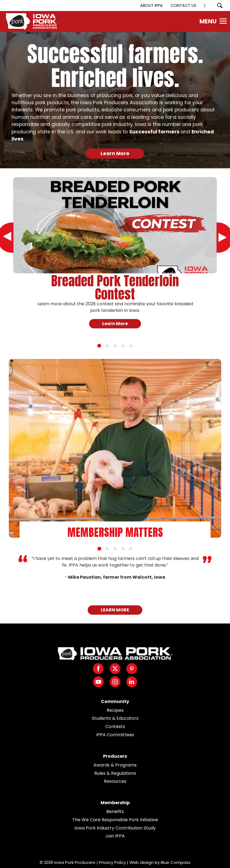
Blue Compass (176, 862)
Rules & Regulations (115, 773)
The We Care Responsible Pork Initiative (115, 820)
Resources (115, 781)
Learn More (115, 153)
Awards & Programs (115, 765)
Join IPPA (115, 836)
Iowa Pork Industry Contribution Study (115, 828)
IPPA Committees (115, 735)
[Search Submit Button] (220, 6)
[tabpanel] (115, 259)
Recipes (115, 710)
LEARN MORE (115, 610)
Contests (115, 726)
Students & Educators (115, 718)
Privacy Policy (112, 862)
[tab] (99, 346)
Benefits (115, 811)
